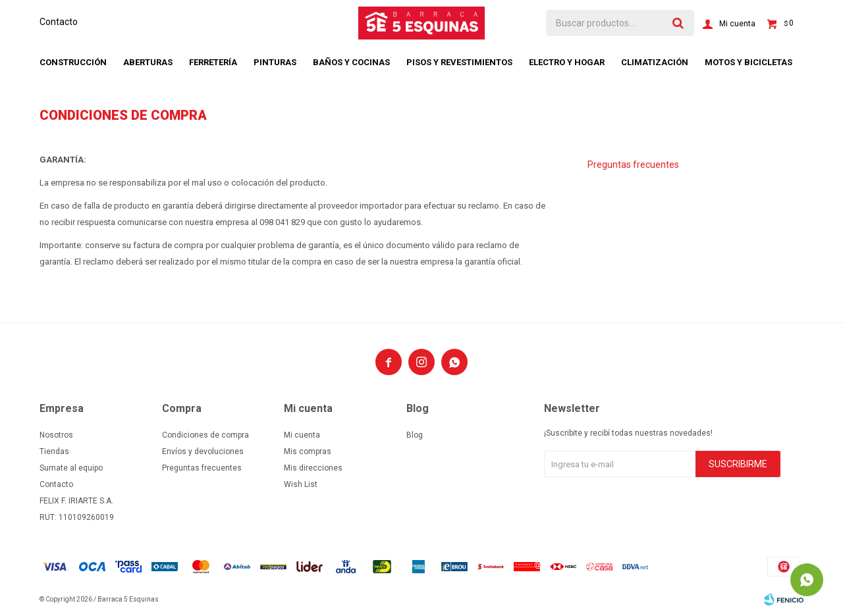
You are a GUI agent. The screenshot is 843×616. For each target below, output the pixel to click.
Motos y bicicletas (748, 62)
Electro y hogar (567, 62)
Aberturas (148, 62)
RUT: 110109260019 (77, 517)
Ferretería (213, 62)
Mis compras (308, 451)
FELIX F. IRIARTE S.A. (76, 501)
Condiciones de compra (205, 435)
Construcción (73, 62)
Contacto (59, 22)
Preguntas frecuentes (633, 165)
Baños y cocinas (351, 62)
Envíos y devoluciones (203, 451)
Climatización (655, 62)
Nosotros (56, 435)
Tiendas (54, 451)
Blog (415, 435)
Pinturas (275, 62)
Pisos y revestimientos (459, 62)
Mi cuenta (302, 435)
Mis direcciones (313, 468)
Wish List (301, 484)
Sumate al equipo (71, 468)
